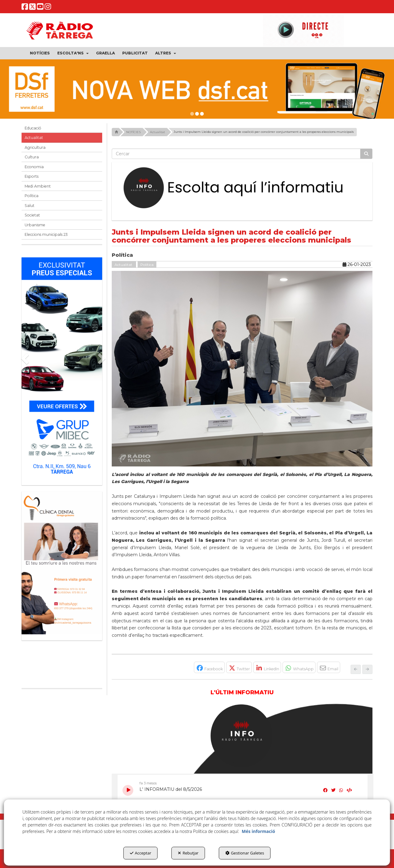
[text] (236, 154)
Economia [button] (34, 167)
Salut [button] (30, 206)
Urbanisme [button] (35, 225)
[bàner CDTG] (62, 563)
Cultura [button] (32, 157)
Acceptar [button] (141, 853)
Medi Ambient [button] (38, 186)
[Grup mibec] (62, 368)
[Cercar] (366, 154)
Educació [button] (33, 128)
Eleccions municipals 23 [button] (46, 234)
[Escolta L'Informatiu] (242, 188)
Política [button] (32, 196)
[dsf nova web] (197, 89)
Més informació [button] (258, 831)
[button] (25, 8)
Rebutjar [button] (188, 853)
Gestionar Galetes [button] (245, 853)
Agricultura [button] (35, 147)
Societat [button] (32, 215)
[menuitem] (40, 53)
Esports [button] (32, 176)
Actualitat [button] (34, 138)
